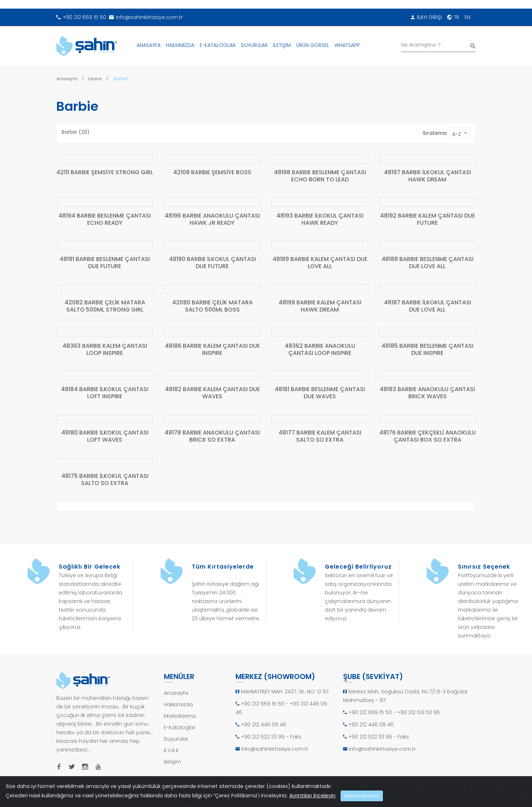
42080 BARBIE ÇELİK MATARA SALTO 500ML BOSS (212, 306)
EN (467, 17)
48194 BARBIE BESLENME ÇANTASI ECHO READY (105, 220)
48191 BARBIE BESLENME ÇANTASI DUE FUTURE (105, 263)
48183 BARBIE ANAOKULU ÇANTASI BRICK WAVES (427, 393)
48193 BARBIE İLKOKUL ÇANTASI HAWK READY (320, 220)
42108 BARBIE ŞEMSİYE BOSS (212, 173)
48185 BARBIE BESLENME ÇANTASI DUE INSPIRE (427, 350)
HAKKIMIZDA (180, 45)
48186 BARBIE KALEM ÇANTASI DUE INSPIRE (212, 350)
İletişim (172, 762)
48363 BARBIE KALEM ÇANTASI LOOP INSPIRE (105, 350)
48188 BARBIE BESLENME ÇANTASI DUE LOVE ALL (427, 263)
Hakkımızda (178, 704)
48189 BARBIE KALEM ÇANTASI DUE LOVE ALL (320, 263)
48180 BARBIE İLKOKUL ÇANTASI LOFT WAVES (105, 436)
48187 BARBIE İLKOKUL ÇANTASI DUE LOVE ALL (427, 306)
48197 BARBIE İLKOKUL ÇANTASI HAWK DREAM (427, 176)
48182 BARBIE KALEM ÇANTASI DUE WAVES (212, 393)
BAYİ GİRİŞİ (426, 17)
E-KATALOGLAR (218, 45)
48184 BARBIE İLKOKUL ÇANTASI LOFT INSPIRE (105, 393)
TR (453, 17)
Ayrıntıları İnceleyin (312, 796)
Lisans (95, 79)
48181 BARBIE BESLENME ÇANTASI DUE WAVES (320, 393)
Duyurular (176, 739)
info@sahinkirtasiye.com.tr (146, 17)
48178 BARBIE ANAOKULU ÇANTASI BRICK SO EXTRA (212, 436)
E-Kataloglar (180, 727)
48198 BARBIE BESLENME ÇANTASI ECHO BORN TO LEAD (320, 176)
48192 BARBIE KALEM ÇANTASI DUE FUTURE (427, 220)
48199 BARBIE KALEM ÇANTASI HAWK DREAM (320, 306)
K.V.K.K (171, 750)
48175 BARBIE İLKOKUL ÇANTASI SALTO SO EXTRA (105, 480)
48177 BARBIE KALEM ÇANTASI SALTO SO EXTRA (320, 436)
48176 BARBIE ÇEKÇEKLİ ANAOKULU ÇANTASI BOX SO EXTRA (427, 436)
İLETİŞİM (282, 45)
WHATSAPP (347, 45)
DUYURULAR (254, 45)
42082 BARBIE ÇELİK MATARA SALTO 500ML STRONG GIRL (105, 306)
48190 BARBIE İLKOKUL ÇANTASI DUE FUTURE (212, 263)
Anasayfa (67, 79)
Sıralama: (435, 133)
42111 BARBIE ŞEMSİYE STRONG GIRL (105, 173)
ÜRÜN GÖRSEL (313, 45)
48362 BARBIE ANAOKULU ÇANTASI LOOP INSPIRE (320, 350)
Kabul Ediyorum (362, 796)
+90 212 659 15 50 (81, 17)
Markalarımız (180, 716)
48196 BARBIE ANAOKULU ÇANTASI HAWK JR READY (212, 220)
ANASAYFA (149, 45)
